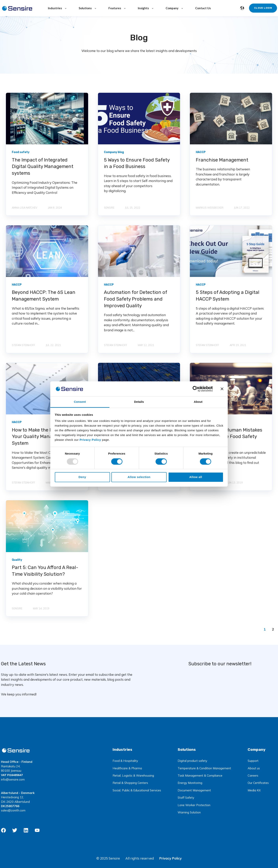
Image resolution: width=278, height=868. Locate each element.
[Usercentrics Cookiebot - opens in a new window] (195, 389)
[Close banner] (222, 389)
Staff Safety (186, 798)
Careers (253, 776)
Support (253, 761)
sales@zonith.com (13, 810)
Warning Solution (189, 812)
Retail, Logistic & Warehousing (133, 776)
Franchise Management (222, 160)
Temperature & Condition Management (204, 768)
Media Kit (254, 790)
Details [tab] (139, 402)
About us (254, 768)
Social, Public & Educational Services (137, 790)
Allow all (196, 477)
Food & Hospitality (125, 761)
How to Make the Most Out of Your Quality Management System (44, 437)
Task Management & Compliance (200, 776)
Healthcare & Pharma (127, 768)
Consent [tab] (80, 402)
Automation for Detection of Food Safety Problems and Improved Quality (135, 299)
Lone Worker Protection (194, 805)
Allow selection (139, 477)
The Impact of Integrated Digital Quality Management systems (43, 167)
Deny (82, 477)
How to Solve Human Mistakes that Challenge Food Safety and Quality (229, 437)
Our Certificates (258, 783)
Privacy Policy (170, 858)
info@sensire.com (13, 779)
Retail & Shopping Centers (130, 783)
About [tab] (198, 402)
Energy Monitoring (190, 783)
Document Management (194, 790)
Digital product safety (192, 761)
